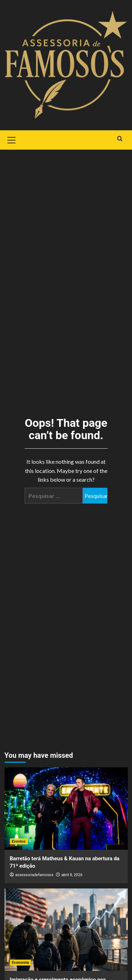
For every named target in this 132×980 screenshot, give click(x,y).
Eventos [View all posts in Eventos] (19, 841)
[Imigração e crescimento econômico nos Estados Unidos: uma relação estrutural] (66, 929)
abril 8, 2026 (72, 875)
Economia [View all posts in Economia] (21, 963)
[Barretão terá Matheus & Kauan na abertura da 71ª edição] (66, 808)
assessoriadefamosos (34, 875)
